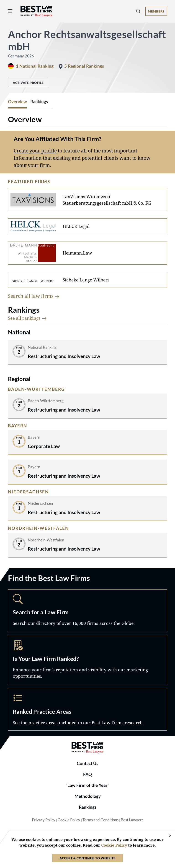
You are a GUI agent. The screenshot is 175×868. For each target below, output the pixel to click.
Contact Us (87, 763)
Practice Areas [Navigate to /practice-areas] (87, 710)
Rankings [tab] (39, 102)
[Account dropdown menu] (156, 11)
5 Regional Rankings (84, 66)
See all (27, 318)
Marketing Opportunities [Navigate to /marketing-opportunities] (87, 660)
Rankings (88, 807)
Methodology (88, 796)
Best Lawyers (132, 820)
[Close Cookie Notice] (167, 836)
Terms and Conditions (100, 820)
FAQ (87, 774)
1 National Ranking (35, 66)
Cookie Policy (69, 820)
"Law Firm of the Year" (87, 785)
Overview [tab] (17, 102)
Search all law (34, 296)
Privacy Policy (44, 820)
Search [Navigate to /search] (87, 610)
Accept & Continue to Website (87, 858)
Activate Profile (28, 83)
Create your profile (35, 151)
